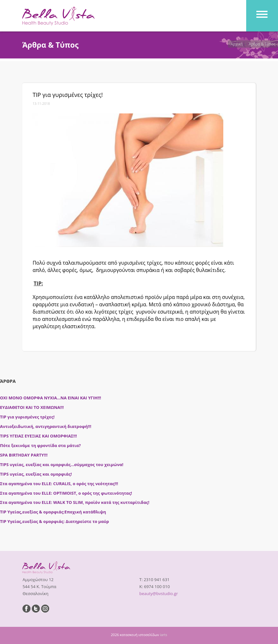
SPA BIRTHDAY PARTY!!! (24, 455)
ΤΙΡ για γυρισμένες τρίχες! (27, 417)
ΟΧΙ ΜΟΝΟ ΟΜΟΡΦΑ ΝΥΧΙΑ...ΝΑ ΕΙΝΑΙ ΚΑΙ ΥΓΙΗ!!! (51, 398)
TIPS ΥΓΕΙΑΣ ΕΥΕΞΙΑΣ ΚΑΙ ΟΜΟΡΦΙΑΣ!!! (38, 436)
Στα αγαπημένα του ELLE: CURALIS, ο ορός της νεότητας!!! (59, 484)
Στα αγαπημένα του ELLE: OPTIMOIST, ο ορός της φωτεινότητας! (66, 493)
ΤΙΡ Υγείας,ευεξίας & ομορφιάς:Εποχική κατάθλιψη (53, 512)
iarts (164, 635)
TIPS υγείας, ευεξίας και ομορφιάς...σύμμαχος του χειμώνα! (62, 464)
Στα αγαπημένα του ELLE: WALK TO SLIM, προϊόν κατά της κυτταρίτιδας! (75, 502)
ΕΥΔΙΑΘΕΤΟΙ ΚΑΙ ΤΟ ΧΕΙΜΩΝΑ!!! (32, 407)
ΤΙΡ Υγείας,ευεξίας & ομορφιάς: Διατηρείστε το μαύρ (54, 521)
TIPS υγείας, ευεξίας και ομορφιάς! (36, 474)
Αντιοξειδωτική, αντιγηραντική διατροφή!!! (46, 426)
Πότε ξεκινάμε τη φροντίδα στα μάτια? (40, 445)
